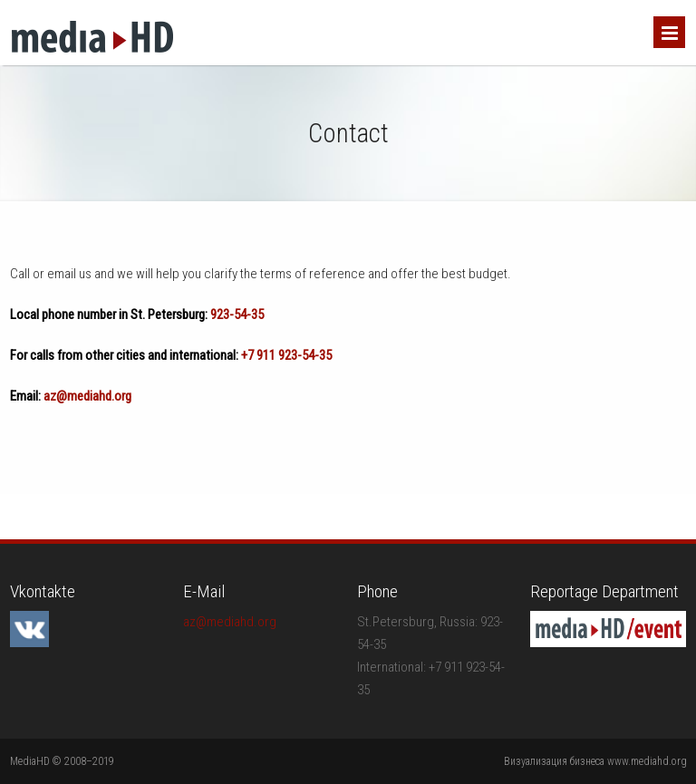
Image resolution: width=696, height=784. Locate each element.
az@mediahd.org (87, 396)
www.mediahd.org (647, 761)
